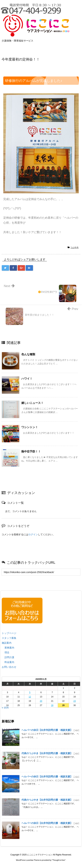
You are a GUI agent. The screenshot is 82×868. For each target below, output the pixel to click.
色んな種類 (28, 354)
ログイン (33, 534)
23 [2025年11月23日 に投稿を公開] (75, 701)
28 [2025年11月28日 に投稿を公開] (52, 705)
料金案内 (9, 662)
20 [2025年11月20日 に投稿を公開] (41, 701)
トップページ (9, 633)
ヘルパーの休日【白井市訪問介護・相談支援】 (47, 730)
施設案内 (7, 643)
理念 (7, 652)
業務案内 (9, 648)
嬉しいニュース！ (32, 403)
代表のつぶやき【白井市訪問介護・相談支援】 (47, 753)
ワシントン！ (30, 427)
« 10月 (5, 708)
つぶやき (75, 247)
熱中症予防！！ (31, 451)
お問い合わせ (9, 667)
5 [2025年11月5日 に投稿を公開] (30, 692)
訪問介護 (9, 657)
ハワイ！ (27, 379)
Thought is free (59, 864)
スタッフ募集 (9, 638)
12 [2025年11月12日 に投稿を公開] (30, 697)
